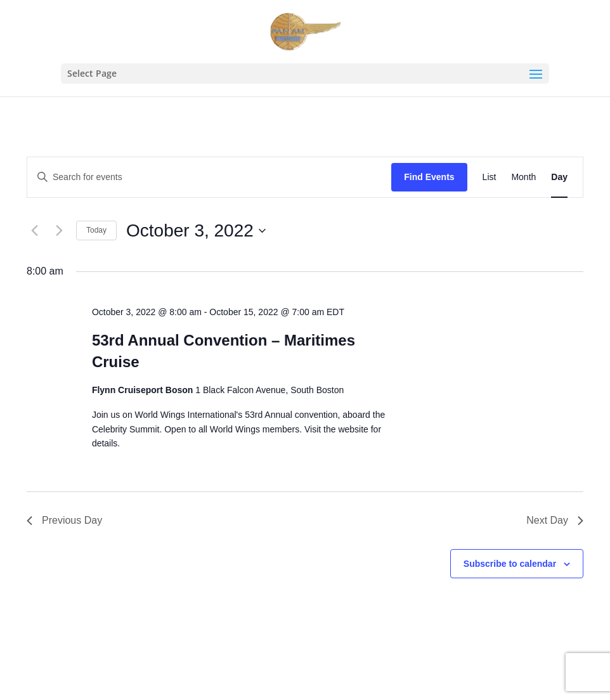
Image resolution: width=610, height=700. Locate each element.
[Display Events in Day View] (559, 177)
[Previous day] (34, 231)
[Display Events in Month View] (523, 177)
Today (96, 230)
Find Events (429, 177)
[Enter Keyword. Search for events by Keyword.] (209, 177)
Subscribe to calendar (510, 564)
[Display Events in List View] (490, 177)
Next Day (555, 520)
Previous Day (64, 520)
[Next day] (59, 231)
